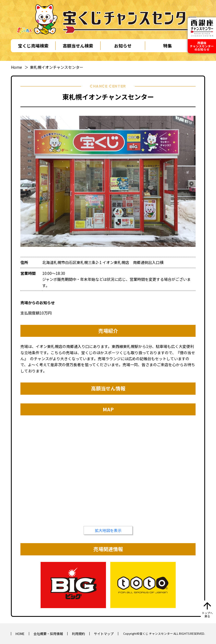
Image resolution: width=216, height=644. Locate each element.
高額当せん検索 (78, 46)
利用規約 (78, 634)
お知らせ (123, 46)
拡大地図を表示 (108, 530)
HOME (20, 634)
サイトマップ (104, 634)
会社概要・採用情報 (48, 634)
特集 (168, 46)
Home (16, 67)
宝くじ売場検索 (33, 46)
